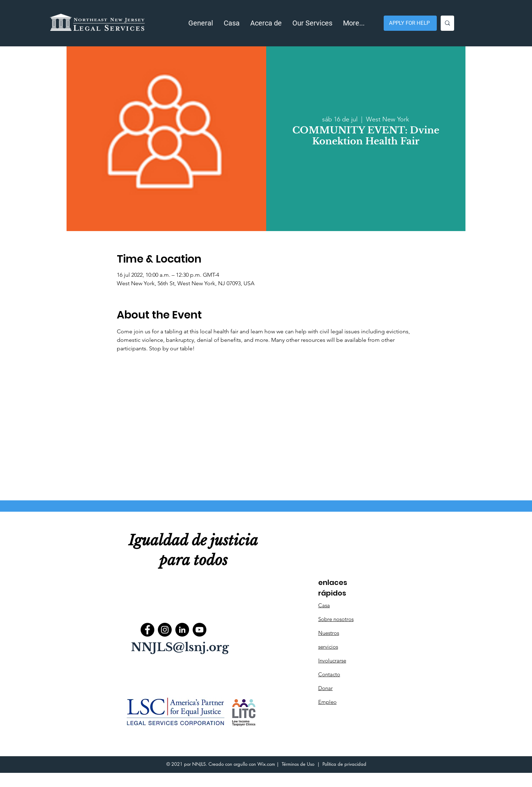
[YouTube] (199, 630)
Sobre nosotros (336, 619)
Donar (325, 688)
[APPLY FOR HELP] (410, 23)
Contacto (329, 674)
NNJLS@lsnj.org (180, 647)
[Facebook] (147, 630)
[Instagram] (165, 630)
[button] (266, 23)
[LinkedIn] (182, 630)
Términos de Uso (298, 764)
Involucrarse (332, 660)
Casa (324, 605)
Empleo (327, 702)
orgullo (241, 764)
